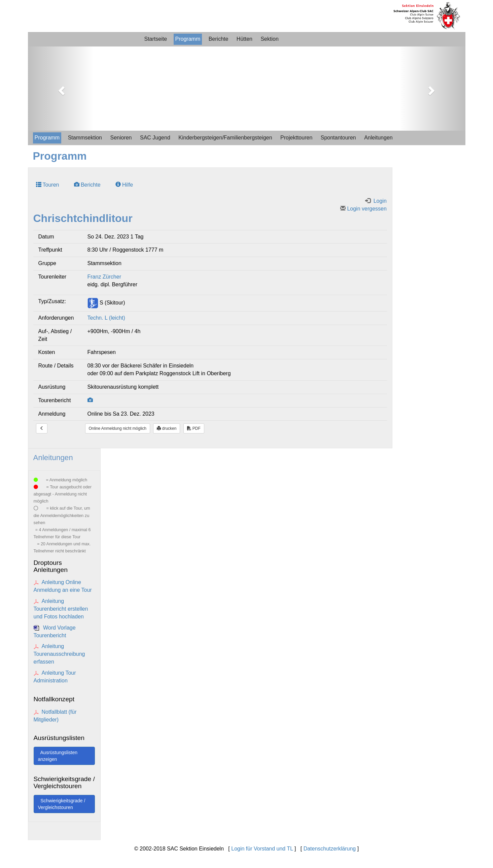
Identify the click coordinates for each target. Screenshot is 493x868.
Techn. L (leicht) (106, 318)
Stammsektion (85, 138)
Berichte (219, 39)
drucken (167, 428)
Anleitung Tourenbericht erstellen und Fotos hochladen (61, 609)
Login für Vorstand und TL (262, 849)
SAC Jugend (155, 138)
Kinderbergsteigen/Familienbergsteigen (225, 138)
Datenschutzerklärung (330, 849)
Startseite (156, 39)
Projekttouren (296, 138)
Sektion (269, 39)
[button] (61, 89)
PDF (194, 428)
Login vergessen (363, 209)
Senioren (121, 138)
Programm (188, 39)
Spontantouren (338, 138)
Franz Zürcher (104, 277)
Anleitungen (378, 138)
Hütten (244, 39)
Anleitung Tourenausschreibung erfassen (59, 654)
